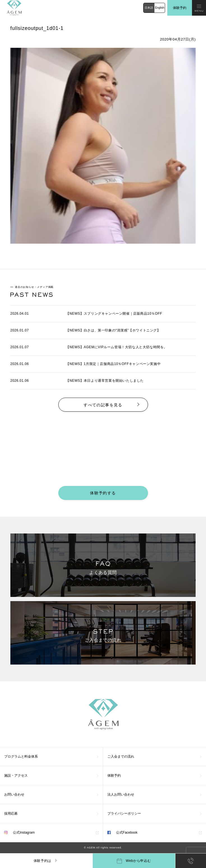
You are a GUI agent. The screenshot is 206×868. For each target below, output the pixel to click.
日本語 (149, 8)
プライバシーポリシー (124, 814)
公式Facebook (122, 833)
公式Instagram (19, 833)
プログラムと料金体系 (21, 756)
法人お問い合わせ (121, 795)
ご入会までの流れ (121, 756)
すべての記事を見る (103, 405)
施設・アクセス (16, 775)
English (160, 8)
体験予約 (180, 8)
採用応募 (11, 814)
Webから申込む (134, 861)
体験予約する (103, 493)
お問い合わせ (14, 795)
